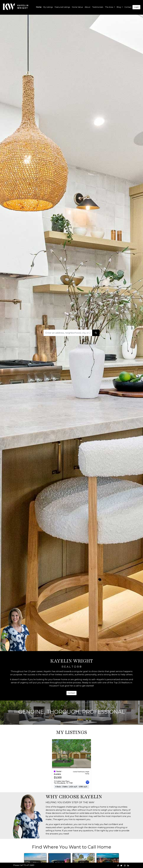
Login (136, 7)
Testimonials (98, 7)
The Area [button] (109, 7)
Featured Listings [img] (62, 7)
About (88, 7)
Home (39, 7)
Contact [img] (128, 7)
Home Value (77, 7)
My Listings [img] (48, 7)
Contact (71, 693)
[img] (118, 866)
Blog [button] (119, 7)
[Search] (68, 333)
